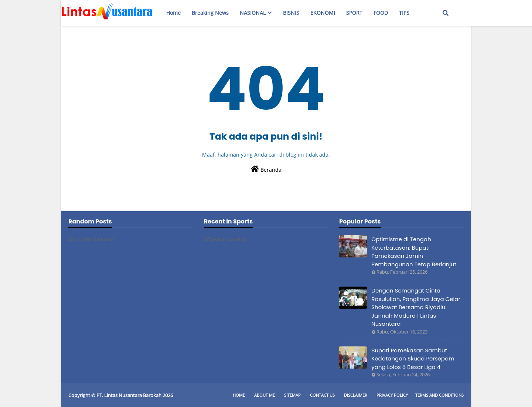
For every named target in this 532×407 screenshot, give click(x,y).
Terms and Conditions (439, 395)
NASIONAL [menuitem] (253, 13)
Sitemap (292, 395)
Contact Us (322, 395)
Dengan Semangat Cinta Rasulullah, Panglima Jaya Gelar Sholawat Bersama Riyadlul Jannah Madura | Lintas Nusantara (416, 307)
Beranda (266, 169)
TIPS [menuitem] (404, 13)
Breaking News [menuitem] (210, 13)
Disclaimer (356, 395)
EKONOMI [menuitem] (323, 13)
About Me (265, 395)
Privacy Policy (392, 395)
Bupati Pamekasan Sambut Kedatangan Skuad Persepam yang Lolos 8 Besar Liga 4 (413, 359)
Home (239, 395)
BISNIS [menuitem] (291, 13)
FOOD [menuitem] (381, 13)
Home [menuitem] (173, 13)
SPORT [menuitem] (354, 13)
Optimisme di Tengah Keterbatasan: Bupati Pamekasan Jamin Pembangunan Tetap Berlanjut (414, 252)
